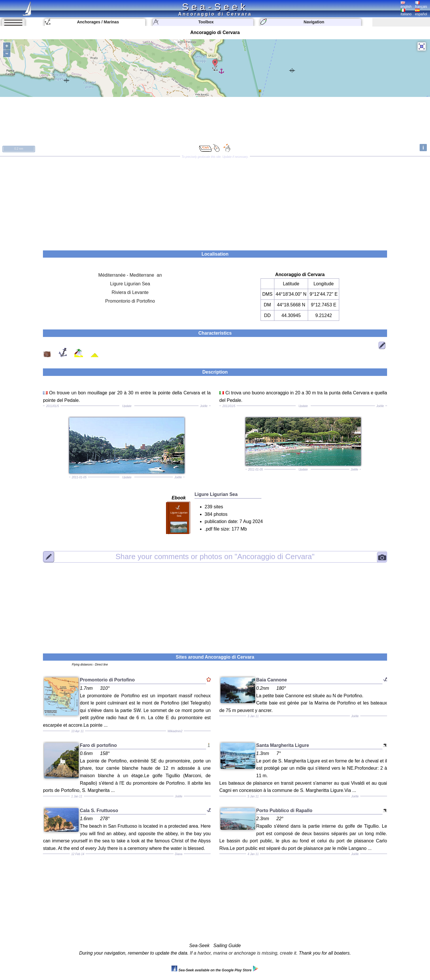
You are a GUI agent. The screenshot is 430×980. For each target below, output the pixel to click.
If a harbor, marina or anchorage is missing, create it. (244, 953)
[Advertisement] (215, 201)
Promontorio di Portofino (130, 301)
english (406, 5)
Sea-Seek (215, 7)
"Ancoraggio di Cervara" (215, 556)
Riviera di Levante (130, 292)
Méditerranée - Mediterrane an (130, 275)
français (421, 5)
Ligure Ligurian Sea (130, 284)
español (421, 12)
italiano (406, 12)
